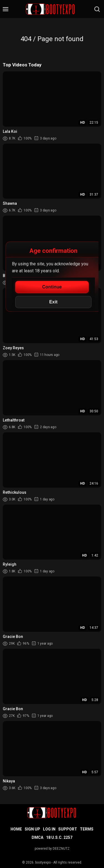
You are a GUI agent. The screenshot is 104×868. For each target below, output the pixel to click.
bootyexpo (43, 862)
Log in (49, 829)
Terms (87, 829)
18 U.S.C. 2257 (59, 837)
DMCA (37, 837)
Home (16, 829)
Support (68, 829)
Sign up (32, 829)
